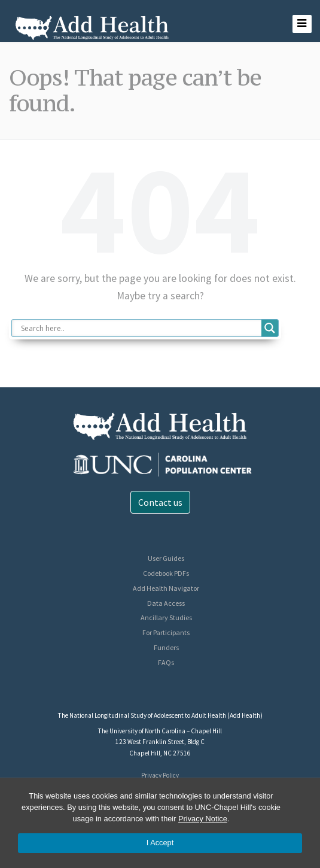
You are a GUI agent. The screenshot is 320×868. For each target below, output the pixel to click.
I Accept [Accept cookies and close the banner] (160, 843)
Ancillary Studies (166, 617)
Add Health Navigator (166, 588)
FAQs (166, 662)
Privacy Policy (160, 775)
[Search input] (140, 328)
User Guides (166, 558)
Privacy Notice (203, 819)
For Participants (166, 632)
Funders (166, 647)
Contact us (160, 502)
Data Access (166, 603)
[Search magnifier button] (270, 328)
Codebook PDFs (166, 573)
